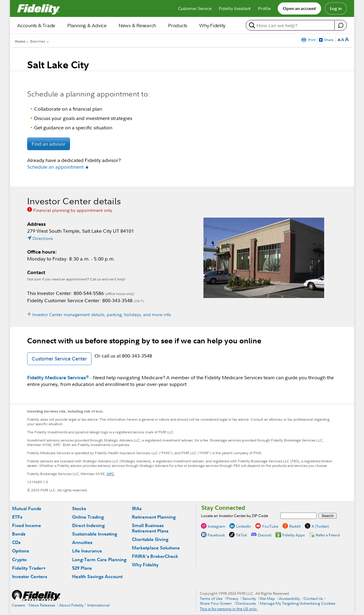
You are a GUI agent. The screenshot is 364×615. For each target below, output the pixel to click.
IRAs (137, 508)
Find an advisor (49, 144)
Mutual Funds (27, 508)
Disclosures (246, 603)
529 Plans (82, 568)
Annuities (82, 542)
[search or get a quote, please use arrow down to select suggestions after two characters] (291, 25)
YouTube (270, 526)
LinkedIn (244, 526)
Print (312, 40)
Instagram (216, 526)
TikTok (241, 535)
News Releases (42, 605)
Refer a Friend (328, 535)
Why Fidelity (145, 565)
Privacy (232, 598)
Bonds (19, 534)
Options (21, 551)
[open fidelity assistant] (340, 25)
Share (329, 40)
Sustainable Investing (95, 534)
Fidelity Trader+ (29, 568)
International (98, 605)
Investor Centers (30, 576)
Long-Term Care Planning (99, 560)
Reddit (295, 526)
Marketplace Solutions (156, 548)
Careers (18, 605)
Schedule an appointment (55, 167)
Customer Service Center (59, 359)
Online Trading (88, 517)
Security (249, 598)
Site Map (267, 598)
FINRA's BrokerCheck (155, 556)
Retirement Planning (154, 517)
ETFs (17, 517)
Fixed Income (27, 525)
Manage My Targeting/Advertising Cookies (298, 603)
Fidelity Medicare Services (58, 377)
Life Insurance (87, 551)
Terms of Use (211, 598)
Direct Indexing (88, 525)
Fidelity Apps (294, 535)
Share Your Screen (216, 603)
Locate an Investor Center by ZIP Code (235, 516)
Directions (43, 238)
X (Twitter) (320, 526)
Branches (38, 41)
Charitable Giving (150, 539)
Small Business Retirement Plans (150, 528)
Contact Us (313, 598)
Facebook (216, 535)
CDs (16, 542)
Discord (265, 535)
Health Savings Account (97, 576)
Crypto (19, 560)
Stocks (79, 508)
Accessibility (289, 598)
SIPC (110, 474)
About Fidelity (71, 605)
